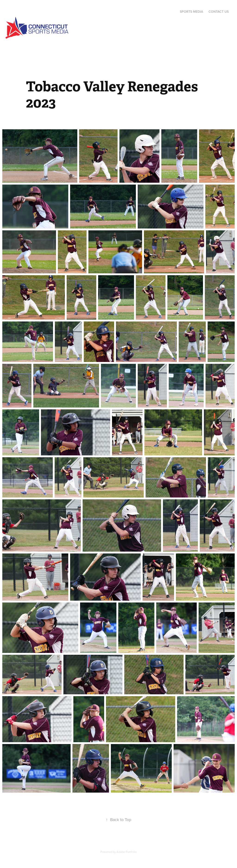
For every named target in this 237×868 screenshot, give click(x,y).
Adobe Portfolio (126, 852)
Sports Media (191, 12)
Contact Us (219, 12)
